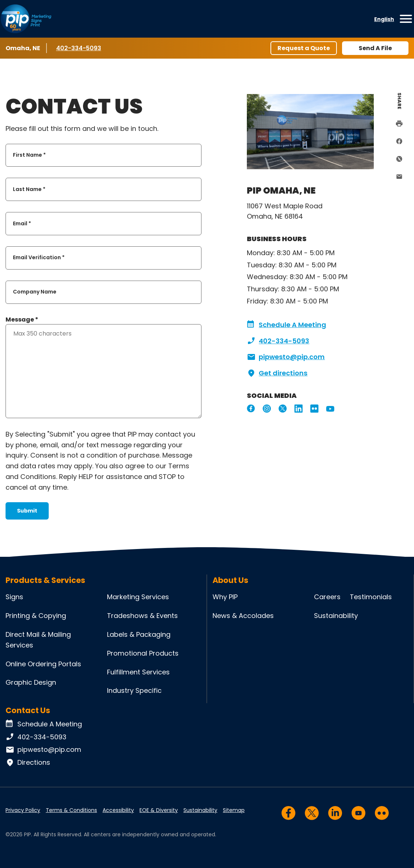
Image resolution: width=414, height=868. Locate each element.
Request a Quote (304, 48)
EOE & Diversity (159, 810)
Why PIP (225, 597)
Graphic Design (31, 682)
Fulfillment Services (138, 672)
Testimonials (371, 597)
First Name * (29, 155)
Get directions (277, 373)
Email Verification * (39, 258)
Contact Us (28, 710)
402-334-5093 (79, 48)
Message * (22, 320)
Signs (14, 597)
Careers (327, 597)
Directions (28, 763)
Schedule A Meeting (287, 325)
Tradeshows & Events (142, 616)
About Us (230, 580)
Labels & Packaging (139, 634)
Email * (22, 223)
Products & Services (45, 580)
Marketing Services (138, 597)
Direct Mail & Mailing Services (38, 640)
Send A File (375, 48)
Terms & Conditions (71, 810)
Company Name (35, 292)
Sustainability (336, 616)
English (384, 19)
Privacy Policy (23, 810)
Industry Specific (134, 690)
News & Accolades (243, 616)
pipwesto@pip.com (286, 357)
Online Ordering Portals (43, 664)
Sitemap (234, 810)
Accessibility (118, 810)
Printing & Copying (36, 616)
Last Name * (29, 189)
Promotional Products (143, 653)
